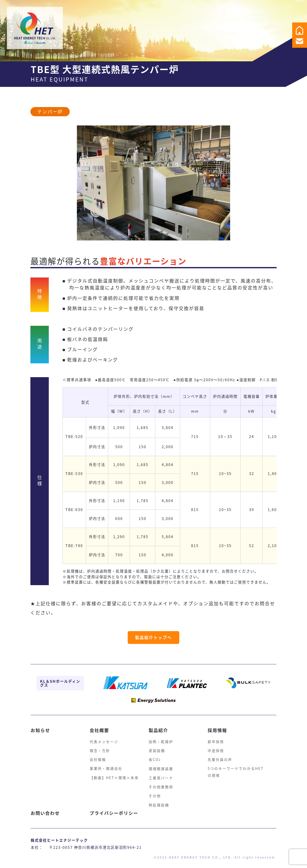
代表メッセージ (104, 738)
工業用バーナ (161, 777)
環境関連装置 (161, 767)
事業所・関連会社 (106, 767)
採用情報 (218, 726)
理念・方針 (100, 747)
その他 (155, 796)
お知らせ (41, 726)
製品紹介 (159, 726)
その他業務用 (161, 786)
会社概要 (100, 726)
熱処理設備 (159, 806)
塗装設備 (157, 747)
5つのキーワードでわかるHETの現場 (236, 770)
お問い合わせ (46, 814)
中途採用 (216, 747)
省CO (155, 757)
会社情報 (98, 757)
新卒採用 (216, 738)
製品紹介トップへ (153, 645)
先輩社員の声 (220, 757)
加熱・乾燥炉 (161, 738)
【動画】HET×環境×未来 (114, 777)
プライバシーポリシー (115, 814)
